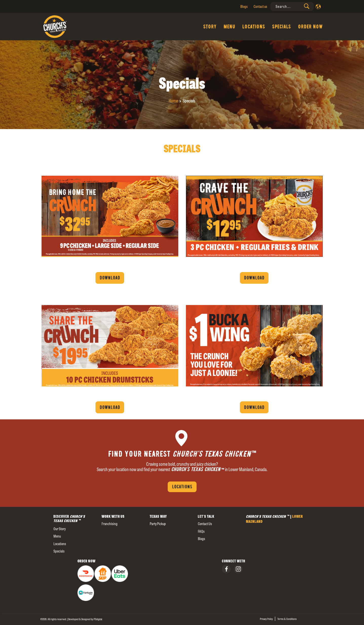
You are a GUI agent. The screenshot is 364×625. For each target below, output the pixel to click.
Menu (229, 27)
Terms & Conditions (287, 619)
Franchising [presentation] (110, 524)
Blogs (244, 6)
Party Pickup (158, 524)
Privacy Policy (266, 619)
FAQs (201, 531)
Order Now (310, 27)
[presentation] (292, 6)
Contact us (260, 6)
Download (110, 278)
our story (60, 529)
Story (210, 27)
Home (173, 101)
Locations (254, 27)
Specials (281, 27)
